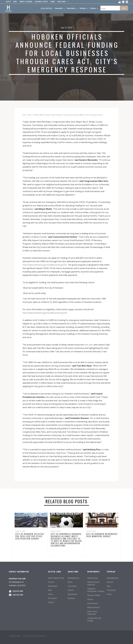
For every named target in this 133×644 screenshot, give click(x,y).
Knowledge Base (73, 578)
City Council (52, 598)
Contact (51, 602)
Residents (71, 598)
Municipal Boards (93, 607)
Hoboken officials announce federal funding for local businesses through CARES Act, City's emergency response (68, 115)
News (30, 115)
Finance (90, 599)
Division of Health (94, 595)
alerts (9, 2)
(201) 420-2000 (18, 591)
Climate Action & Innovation (93, 583)
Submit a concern (26, 2)
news (15, 2)
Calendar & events (41, 2)
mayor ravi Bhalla (34, 636)
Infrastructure (93, 603)
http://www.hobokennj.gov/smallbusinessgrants (45, 265)
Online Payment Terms (56, 578)
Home (24, 115)
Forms (53, 2)
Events (50, 594)
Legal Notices (46, 8)
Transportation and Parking (94, 619)
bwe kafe (89, 345)
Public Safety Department (92, 613)
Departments (53, 586)
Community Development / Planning (96, 590)
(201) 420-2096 (18, 595)
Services (51, 582)
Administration (93, 578)
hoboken (15, 636)
